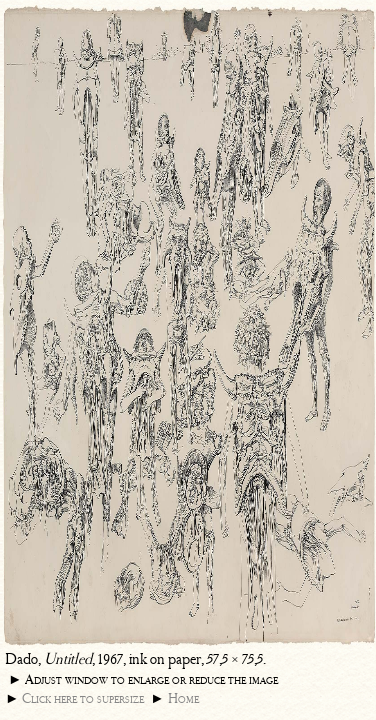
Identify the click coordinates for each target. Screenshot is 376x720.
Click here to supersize (83, 698)
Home (183, 698)
